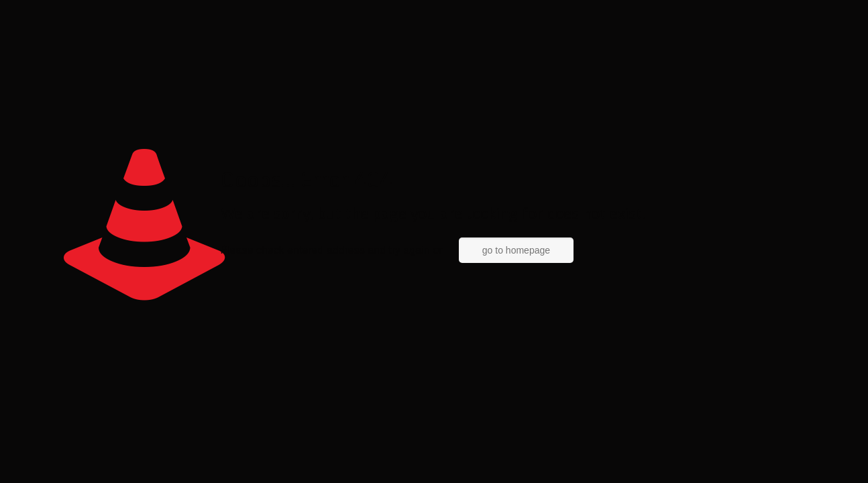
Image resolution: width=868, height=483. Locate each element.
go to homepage (516, 250)
